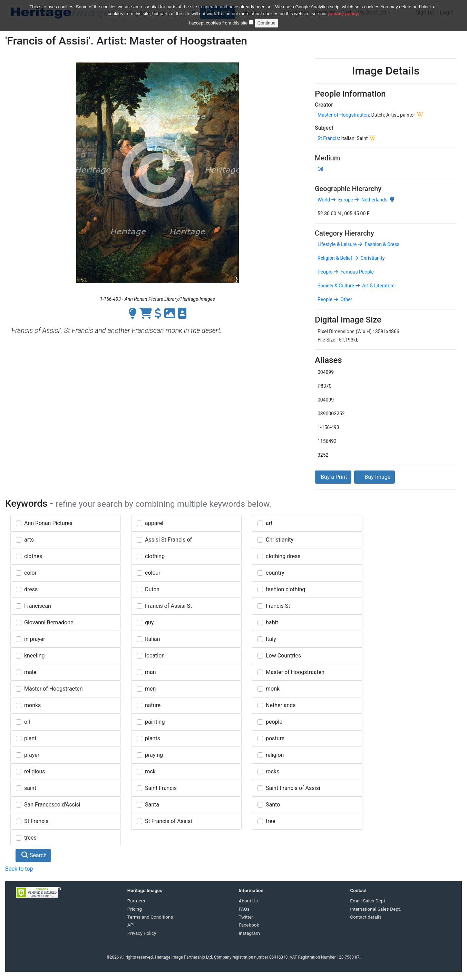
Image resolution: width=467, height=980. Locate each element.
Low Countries (283, 656)
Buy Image (374, 477)
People (325, 272)
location (155, 656)
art (269, 523)
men (150, 689)
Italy (271, 639)
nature (153, 705)
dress (31, 589)
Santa (152, 805)
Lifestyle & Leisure (337, 244)
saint (30, 788)
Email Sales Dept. (368, 901)
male (30, 672)
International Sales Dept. (376, 909)
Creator (324, 105)
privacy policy (343, 9)
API (131, 925)
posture (275, 738)
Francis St (278, 606)
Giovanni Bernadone (49, 622)
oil (27, 722)
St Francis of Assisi (168, 821)
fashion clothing (285, 589)
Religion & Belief (335, 258)
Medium (327, 158)
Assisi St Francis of (168, 540)
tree (270, 821)
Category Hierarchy (344, 233)
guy (149, 622)
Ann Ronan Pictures (48, 523)
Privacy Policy (142, 933)
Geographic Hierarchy (348, 189)
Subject (324, 128)
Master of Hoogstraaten (343, 115)
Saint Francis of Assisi (293, 788)
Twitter (246, 917)
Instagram (249, 933)
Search (34, 855)
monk (273, 689)
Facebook (249, 925)
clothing (155, 556)
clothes (33, 556)
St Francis (328, 138)
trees (30, 838)
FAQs (244, 909)
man (150, 672)
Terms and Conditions (150, 917)
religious (35, 771)
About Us (248, 901)
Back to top (19, 869)
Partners (136, 901)
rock (150, 771)
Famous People (357, 272)
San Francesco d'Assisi (52, 805)
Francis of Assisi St (168, 606)
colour (153, 573)
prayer (32, 755)
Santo (273, 805)
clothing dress (283, 556)
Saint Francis (161, 788)
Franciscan (38, 606)
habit (272, 622)
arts (29, 540)
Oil (320, 169)
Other (346, 299)
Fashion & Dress (381, 244)
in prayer (35, 639)
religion (275, 755)
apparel (154, 523)
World (324, 200)
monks (32, 705)
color (30, 573)
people (274, 722)
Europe (345, 200)
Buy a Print (333, 477)
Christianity (372, 258)
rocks (273, 771)
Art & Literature (378, 286)
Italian (153, 639)
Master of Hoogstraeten (53, 689)
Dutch (152, 589)
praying (154, 755)
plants (153, 738)
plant (30, 738)
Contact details (366, 917)
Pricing (135, 909)
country (275, 573)
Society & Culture (336, 286)
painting (155, 722)
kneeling (35, 656)
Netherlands (374, 200)
